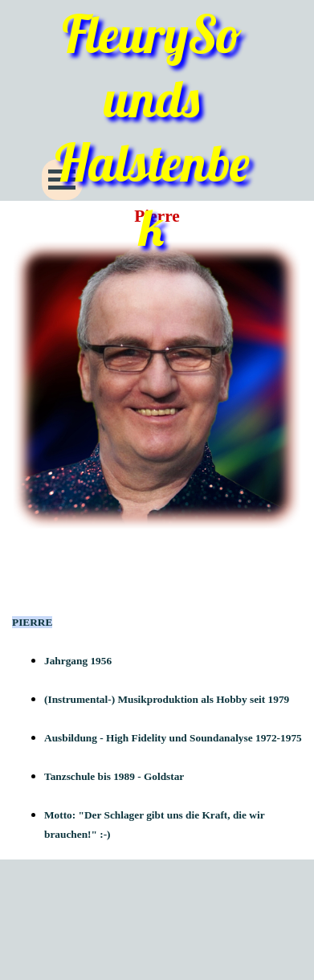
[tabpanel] (157, 699)
